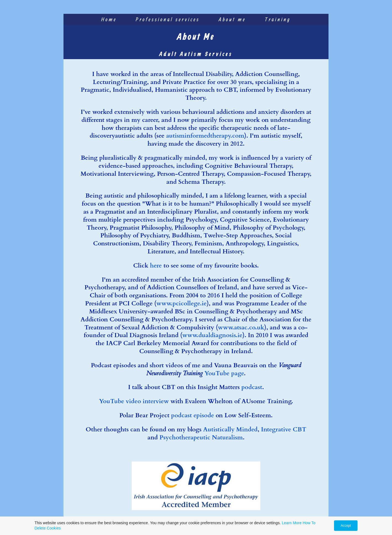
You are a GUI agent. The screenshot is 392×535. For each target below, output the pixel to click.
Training (278, 19)
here (156, 266)
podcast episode (193, 415)
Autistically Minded (230, 429)
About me (232, 19)
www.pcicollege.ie (181, 303)
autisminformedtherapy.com (205, 136)
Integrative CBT (284, 429)
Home (109, 19)
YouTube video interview (134, 401)
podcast (252, 387)
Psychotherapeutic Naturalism (201, 437)
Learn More (292, 523)
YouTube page (224, 373)
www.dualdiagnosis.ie (212, 335)
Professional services (168, 19)
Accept (346, 526)
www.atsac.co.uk (241, 327)
